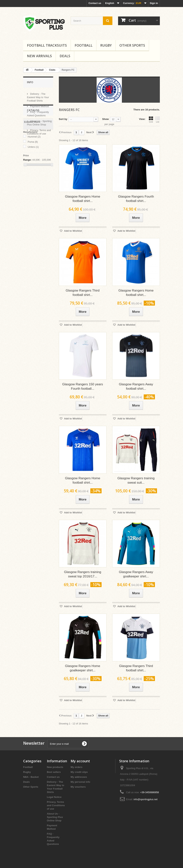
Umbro (33, 183)
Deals (65, 56)
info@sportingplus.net (146, 799)
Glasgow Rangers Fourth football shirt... (136, 199)
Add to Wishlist (73, 231)
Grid (151, 120)
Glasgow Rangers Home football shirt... (83, 199)
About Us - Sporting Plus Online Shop (55, 817)
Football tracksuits (47, 45)
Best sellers (54, 772)
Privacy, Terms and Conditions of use (56, 805)
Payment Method (39, 105)
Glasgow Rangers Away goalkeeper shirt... (136, 574)
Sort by (63, 119)
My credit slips (79, 772)
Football (84, 45)
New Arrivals (39, 56)
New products (55, 767)
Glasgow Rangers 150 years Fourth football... (83, 386)
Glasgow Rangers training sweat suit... (136, 480)
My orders (77, 767)
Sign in (154, 3)
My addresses (79, 777)
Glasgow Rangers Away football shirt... (136, 386)
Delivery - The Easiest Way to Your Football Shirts (38, 96)
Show (105, 119)
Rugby (106, 45)
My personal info (80, 782)
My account (80, 761)
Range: (27, 196)
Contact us (95, 3)
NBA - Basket (31, 777)
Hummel (34, 173)
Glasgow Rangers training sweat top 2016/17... (83, 574)
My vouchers (78, 787)
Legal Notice (54, 797)
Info (30, 82)
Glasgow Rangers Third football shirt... (83, 293)
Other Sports (132, 45)
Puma (33, 178)
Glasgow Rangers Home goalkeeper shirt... (83, 668)
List (158, 120)
